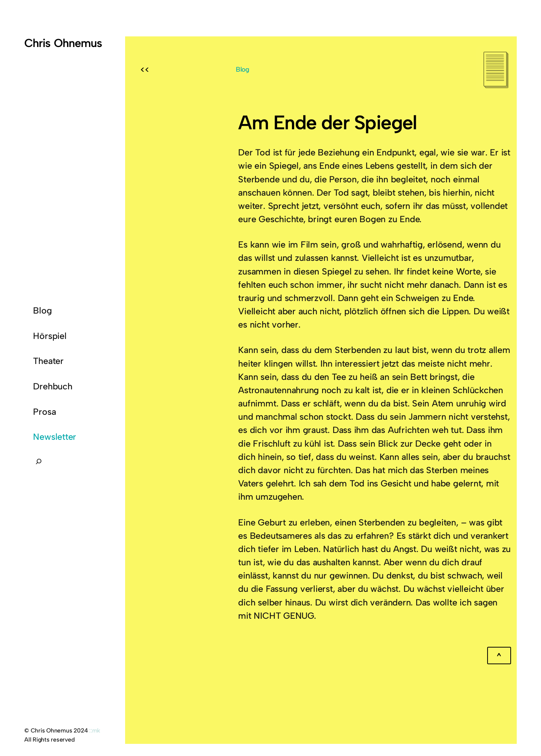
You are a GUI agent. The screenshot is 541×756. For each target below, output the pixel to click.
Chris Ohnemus (63, 43)
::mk (95, 730)
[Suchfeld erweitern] (39, 464)
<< (145, 70)
